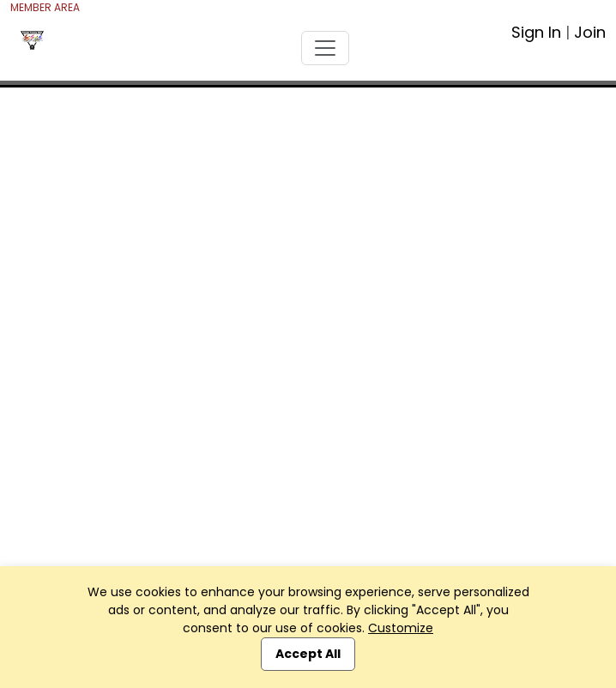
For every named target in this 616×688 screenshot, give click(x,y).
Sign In (536, 32)
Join (590, 32)
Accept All (308, 654)
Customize (401, 628)
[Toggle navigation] (325, 48)
